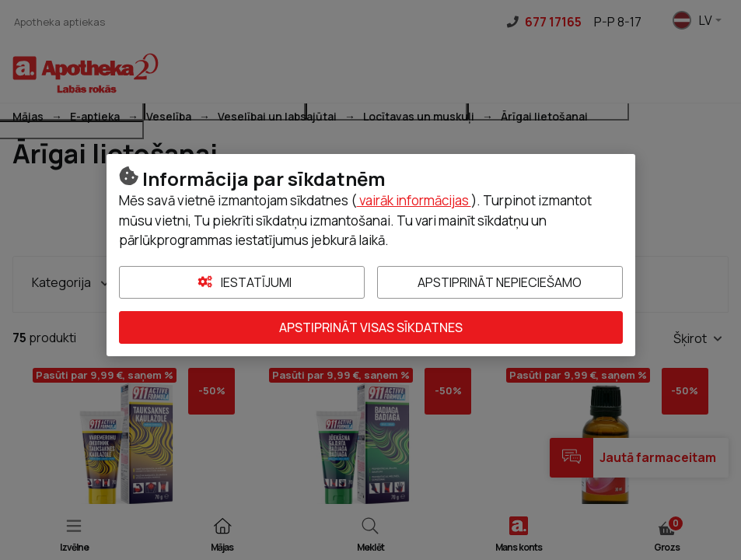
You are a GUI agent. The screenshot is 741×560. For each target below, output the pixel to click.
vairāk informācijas (414, 200)
